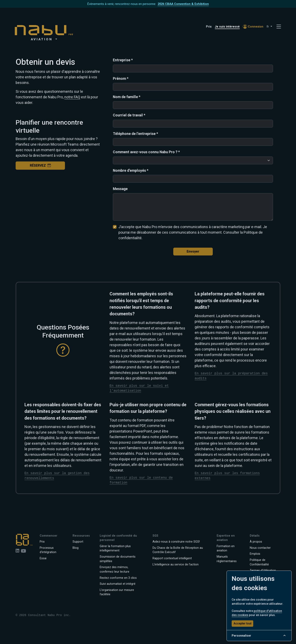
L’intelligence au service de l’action (176, 565)
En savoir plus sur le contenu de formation (141, 480)
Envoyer (193, 251)
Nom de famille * (127, 97)
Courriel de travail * (129, 115)
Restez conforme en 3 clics (118, 578)
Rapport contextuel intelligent (172, 558)
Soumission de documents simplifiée (118, 559)
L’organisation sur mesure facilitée (117, 592)
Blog (76, 548)
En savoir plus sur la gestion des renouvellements (57, 476)
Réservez (40, 166)
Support (78, 542)
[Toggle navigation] (279, 27)
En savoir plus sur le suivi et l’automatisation (139, 388)
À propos (256, 542)
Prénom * (121, 79)
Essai (43, 558)
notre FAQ (72, 97)
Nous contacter (260, 548)
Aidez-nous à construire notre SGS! (176, 542)
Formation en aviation (226, 548)
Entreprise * (123, 60)
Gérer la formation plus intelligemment (115, 548)
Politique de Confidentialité (259, 562)
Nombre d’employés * (131, 171)
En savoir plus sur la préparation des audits (231, 376)
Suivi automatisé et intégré (118, 584)
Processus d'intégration (48, 550)
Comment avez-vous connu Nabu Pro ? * (146, 152)
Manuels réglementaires (227, 559)
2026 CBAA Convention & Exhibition (183, 4)
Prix (209, 27)
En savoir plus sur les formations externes (227, 476)
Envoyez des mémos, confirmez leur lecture (114, 569)
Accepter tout (242, 623)
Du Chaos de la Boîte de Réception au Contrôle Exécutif (178, 550)
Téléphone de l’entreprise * (135, 134)
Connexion (253, 27)
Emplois (255, 554)
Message (120, 189)
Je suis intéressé (227, 27)
